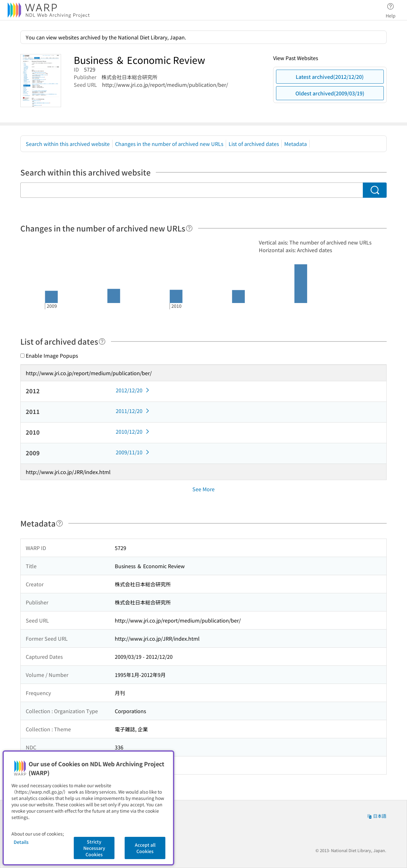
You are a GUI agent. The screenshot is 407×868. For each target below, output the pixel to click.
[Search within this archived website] (192, 190)
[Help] (189, 228)
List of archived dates (254, 144)
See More (203, 489)
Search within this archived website (68, 144)
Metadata (296, 144)
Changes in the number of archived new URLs (169, 144)
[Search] (375, 190)
